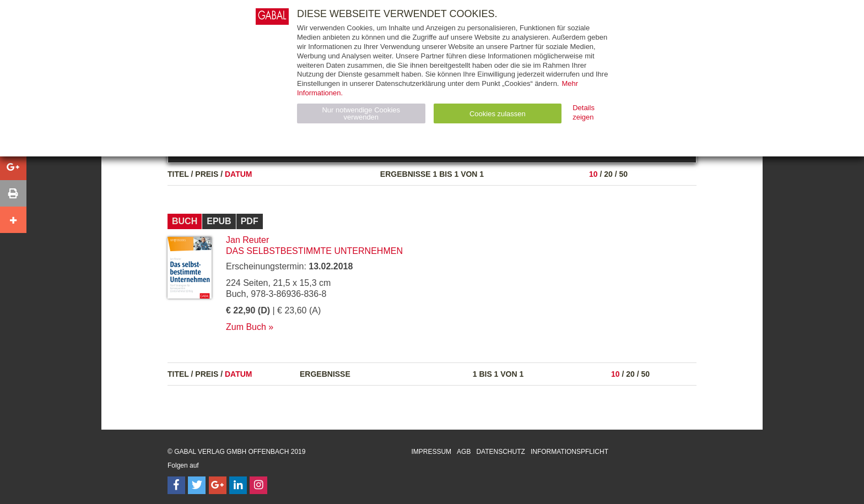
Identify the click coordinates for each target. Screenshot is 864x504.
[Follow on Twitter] (197, 485)
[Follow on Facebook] (176, 485)
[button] (13, 167)
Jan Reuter (247, 240)
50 (623, 174)
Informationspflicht (569, 452)
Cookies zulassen (498, 114)
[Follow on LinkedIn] (238, 485)
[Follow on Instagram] (258, 485)
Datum (239, 174)
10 (593, 174)
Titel (178, 174)
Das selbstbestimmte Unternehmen (314, 251)
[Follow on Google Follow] (218, 485)
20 (608, 174)
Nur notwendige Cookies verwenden (361, 113)
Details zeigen (584, 112)
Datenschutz (500, 452)
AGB (464, 452)
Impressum (431, 452)
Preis (207, 174)
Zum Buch (246, 327)
